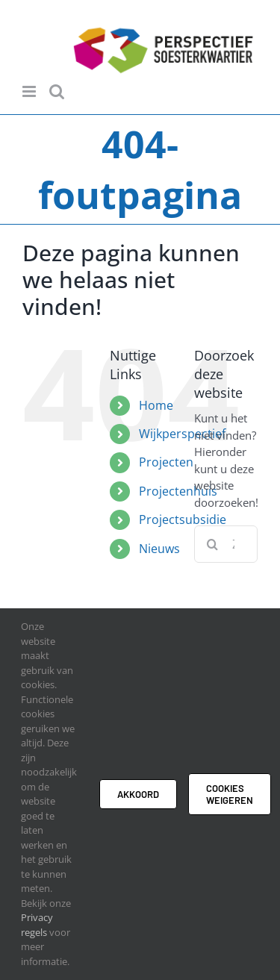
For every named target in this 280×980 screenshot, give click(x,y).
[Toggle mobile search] (57, 91)
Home (156, 405)
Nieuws (159, 549)
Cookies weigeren (230, 794)
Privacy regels (37, 925)
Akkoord (138, 794)
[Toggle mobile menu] (30, 91)
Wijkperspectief (182, 434)
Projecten (166, 462)
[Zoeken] (213, 544)
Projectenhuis (178, 491)
